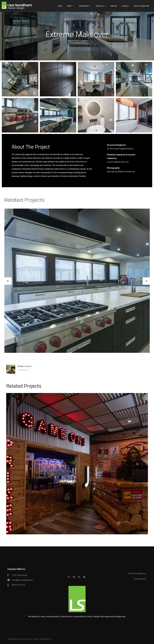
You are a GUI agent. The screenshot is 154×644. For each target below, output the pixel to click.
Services (114, 6)
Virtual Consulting (142, 6)
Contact (125, 6)
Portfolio (100, 6)
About (69, 6)
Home (60, 6)
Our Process (84, 6)
